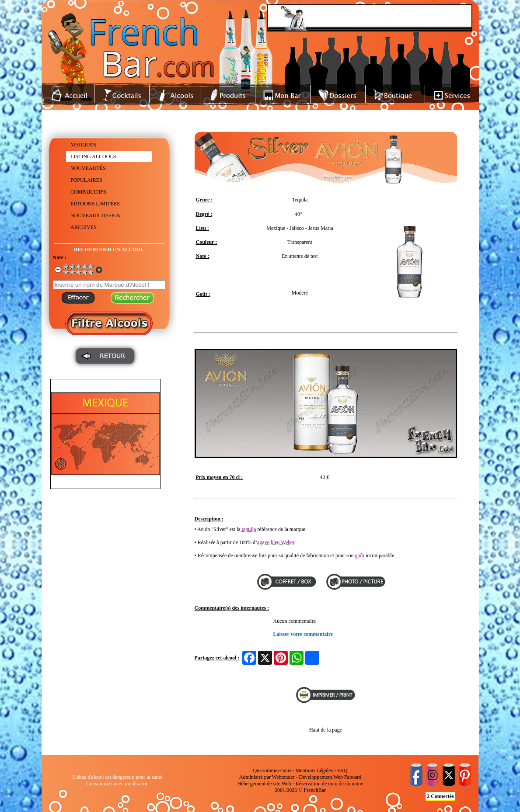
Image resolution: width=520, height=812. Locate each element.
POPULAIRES (86, 180)
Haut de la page (326, 730)
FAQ (342, 770)
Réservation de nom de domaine (330, 784)
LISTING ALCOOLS (93, 156)
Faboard (353, 777)
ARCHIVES (84, 227)
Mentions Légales (314, 770)
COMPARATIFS (88, 192)
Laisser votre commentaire (303, 634)
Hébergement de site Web (264, 784)
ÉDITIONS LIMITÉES (95, 204)
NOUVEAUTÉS (88, 168)
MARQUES (83, 145)
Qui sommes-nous (272, 770)
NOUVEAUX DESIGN (96, 215)
